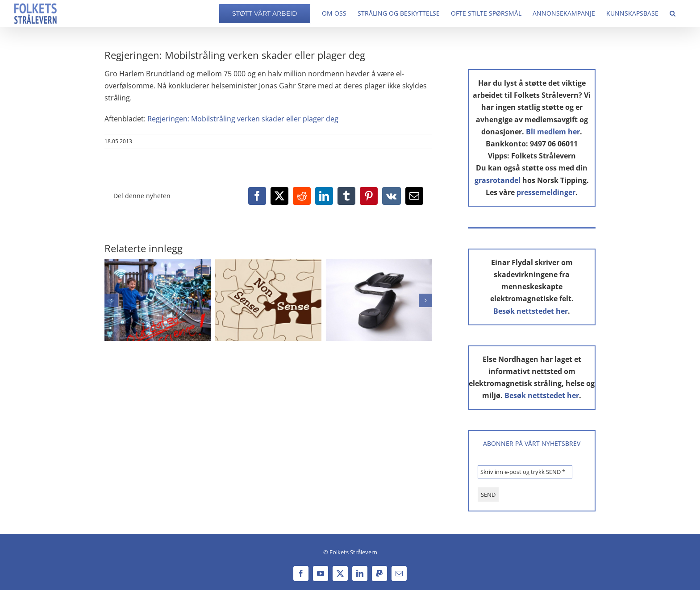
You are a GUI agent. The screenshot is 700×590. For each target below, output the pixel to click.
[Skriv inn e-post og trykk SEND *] (525, 472)
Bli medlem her (553, 132)
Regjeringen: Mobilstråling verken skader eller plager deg (243, 119)
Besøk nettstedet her (531, 311)
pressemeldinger (546, 192)
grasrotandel (498, 180)
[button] (673, 13)
